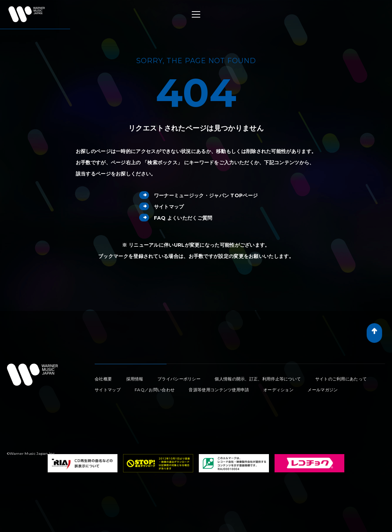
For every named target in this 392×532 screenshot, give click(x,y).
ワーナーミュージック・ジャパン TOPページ (199, 195)
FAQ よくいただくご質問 (176, 218)
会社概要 (103, 379)
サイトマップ (162, 207)
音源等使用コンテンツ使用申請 (219, 390)
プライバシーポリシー (179, 379)
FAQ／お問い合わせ (155, 390)
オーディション (278, 390)
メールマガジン (323, 390)
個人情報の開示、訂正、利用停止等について (258, 379)
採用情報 (135, 379)
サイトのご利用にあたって (341, 379)
